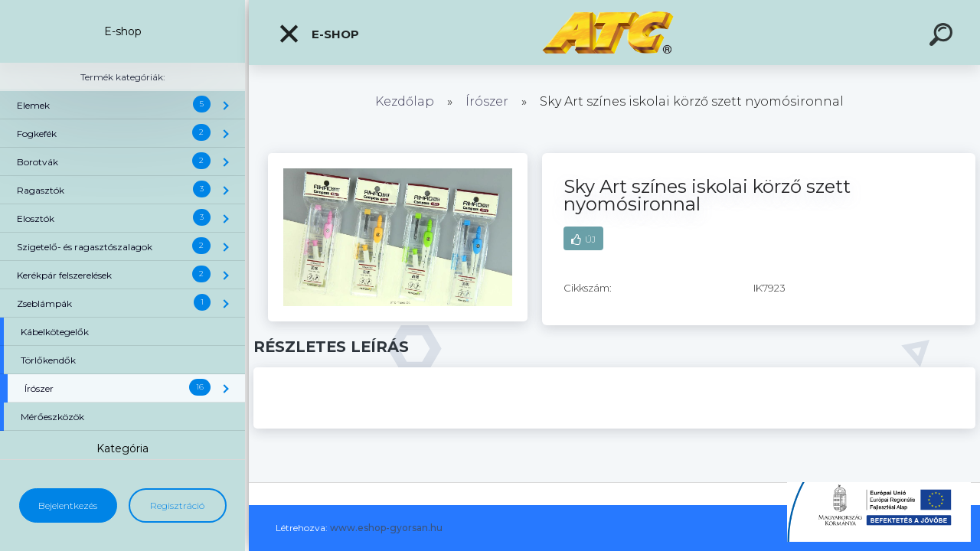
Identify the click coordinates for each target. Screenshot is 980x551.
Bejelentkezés (68, 505)
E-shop (318, 34)
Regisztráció (177, 505)
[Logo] (614, 33)
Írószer (487, 101)
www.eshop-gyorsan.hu (386, 528)
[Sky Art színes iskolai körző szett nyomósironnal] (398, 158)
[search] (943, 37)
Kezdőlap (405, 101)
